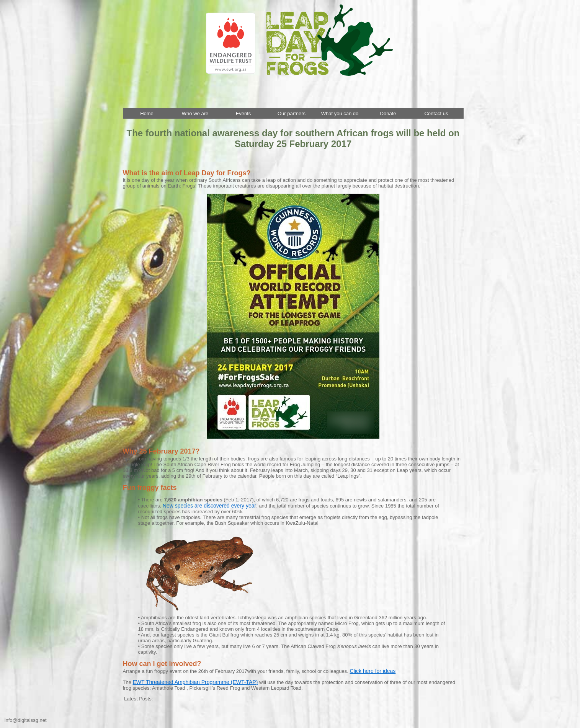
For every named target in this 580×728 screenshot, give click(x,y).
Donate (388, 113)
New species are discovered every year (209, 506)
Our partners (292, 113)
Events (243, 113)
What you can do (340, 113)
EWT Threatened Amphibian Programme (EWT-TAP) (195, 682)
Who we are (195, 113)
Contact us (436, 113)
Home (147, 113)
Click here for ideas (373, 671)
